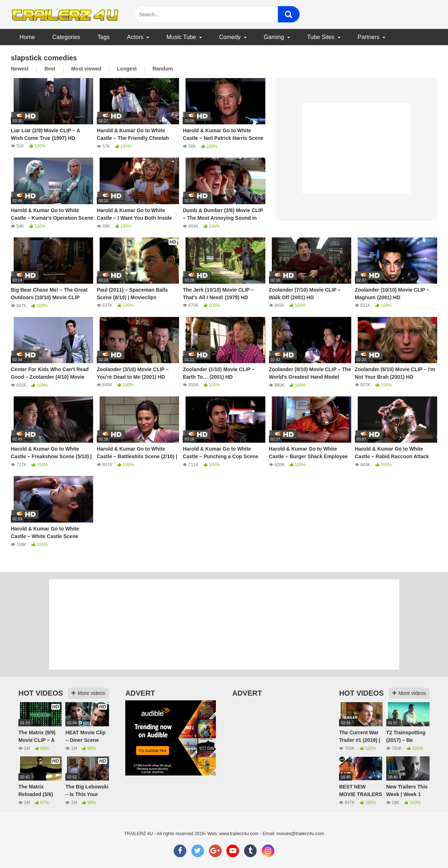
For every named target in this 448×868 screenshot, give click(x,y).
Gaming (274, 37)
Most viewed (86, 69)
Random (163, 69)
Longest (127, 69)
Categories (66, 37)
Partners (369, 37)
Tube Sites (321, 37)
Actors (135, 37)
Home (27, 37)
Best (50, 69)
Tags (104, 37)
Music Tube (181, 37)
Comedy (230, 37)
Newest (20, 69)
